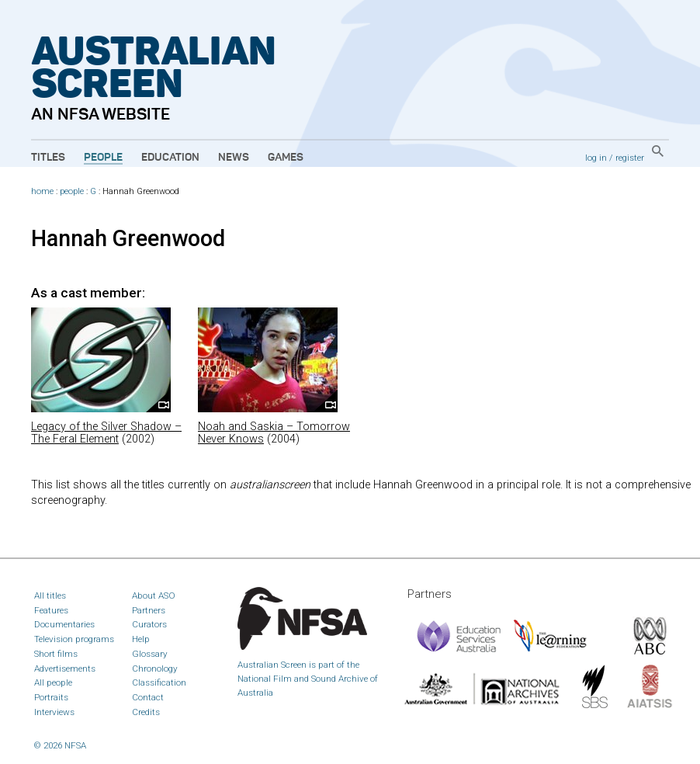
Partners (149, 610)
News (234, 158)
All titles (50, 596)
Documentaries (64, 624)
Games (286, 158)
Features (51, 610)
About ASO (154, 596)
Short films (56, 654)
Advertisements (65, 668)
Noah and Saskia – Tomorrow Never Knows (274, 433)
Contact (148, 697)
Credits (146, 712)
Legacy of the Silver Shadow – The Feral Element (106, 433)
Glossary (150, 654)
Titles (48, 158)
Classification (159, 682)
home (42, 191)
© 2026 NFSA (60, 745)
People (103, 158)
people (72, 191)
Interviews (54, 712)
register (630, 158)
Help (141, 639)
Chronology (155, 668)
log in (596, 158)
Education (170, 158)
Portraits (51, 697)
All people (53, 682)
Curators (149, 624)
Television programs (74, 639)
